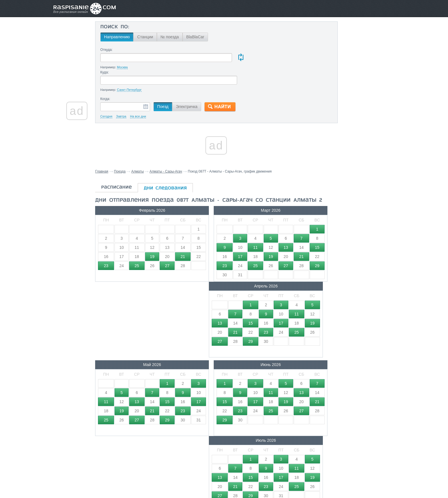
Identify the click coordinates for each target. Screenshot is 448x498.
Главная (113, 149)
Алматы (149, 149)
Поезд (174, 84)
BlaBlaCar (206, 37)
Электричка (198, 84)
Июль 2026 (287, 272)
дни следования (177, 166)
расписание (128, 165)
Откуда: (118, 50)
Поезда (132, 149)
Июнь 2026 (214, 272)
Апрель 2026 (287, 193)
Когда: (116, 77)
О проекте (252, 481)
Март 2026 (214, 193)
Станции (156, 37)
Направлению (128, 37)
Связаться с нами (225, 481)
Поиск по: (126, 27)
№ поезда (181, 37)
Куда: (225, 50)
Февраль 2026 (141, 193)
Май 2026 (141, 272)
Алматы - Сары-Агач (177, 149)
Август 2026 (141, 351)
